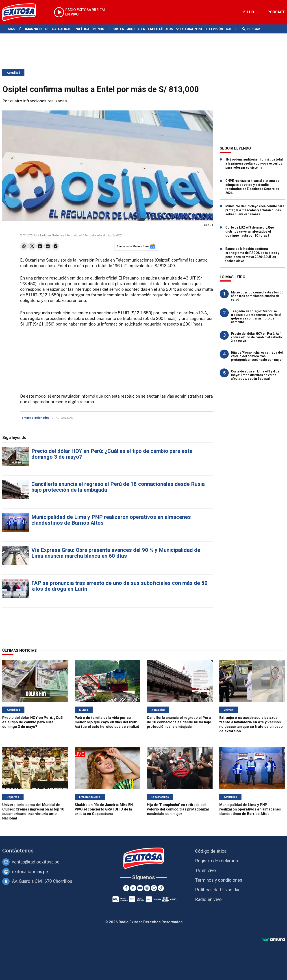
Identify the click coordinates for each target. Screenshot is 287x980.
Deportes (116, 29)
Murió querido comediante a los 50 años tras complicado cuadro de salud (257, 296)
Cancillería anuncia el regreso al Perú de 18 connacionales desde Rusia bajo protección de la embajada (118, 487)
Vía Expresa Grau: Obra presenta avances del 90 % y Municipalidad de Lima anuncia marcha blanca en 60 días (116, 553)
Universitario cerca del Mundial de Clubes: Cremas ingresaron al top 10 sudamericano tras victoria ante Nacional (33, 812)
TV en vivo (205, 870)
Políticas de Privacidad (218, 890)
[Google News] (154, 888)
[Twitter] (133, 888)
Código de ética (211, 851)
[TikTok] (161, 888)
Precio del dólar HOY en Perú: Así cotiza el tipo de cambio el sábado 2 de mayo (256, 337)
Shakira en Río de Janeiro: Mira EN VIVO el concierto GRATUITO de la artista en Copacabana (104, 809)
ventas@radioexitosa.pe (36, 862)
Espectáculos (161, 29)
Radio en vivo (208, 899)
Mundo (98, 29)
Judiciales (136, 29)
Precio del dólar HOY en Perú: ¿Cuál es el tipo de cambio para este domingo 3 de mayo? (112, 454)
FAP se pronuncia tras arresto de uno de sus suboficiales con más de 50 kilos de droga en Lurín (120, 586)
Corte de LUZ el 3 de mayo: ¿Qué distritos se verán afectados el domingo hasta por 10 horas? (250, 231)
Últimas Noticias (34, 29)
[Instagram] (147, 888)
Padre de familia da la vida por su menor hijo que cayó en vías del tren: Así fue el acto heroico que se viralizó (107, 722)
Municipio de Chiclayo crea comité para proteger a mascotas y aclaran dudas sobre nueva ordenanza (255, 210)
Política (82, 29)
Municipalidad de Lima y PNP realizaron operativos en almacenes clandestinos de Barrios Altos (111, 520)
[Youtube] (140, 888)
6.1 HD (249, 12)
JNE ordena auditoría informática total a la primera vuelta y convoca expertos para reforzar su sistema (254, 163)
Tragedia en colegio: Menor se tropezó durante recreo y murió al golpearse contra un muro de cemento (256, 317)
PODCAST (276, 12)
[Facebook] (126, 888)
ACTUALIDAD (64, 418)
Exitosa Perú (191, 29)
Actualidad (62, 29)
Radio (231, 29)
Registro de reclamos (216, 861)
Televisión (214, 29)
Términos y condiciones (219, 880)
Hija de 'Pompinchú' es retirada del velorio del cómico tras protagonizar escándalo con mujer (257, 356)
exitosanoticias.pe (30, 872)
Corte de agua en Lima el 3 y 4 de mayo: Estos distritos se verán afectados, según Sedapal (255, 375)
